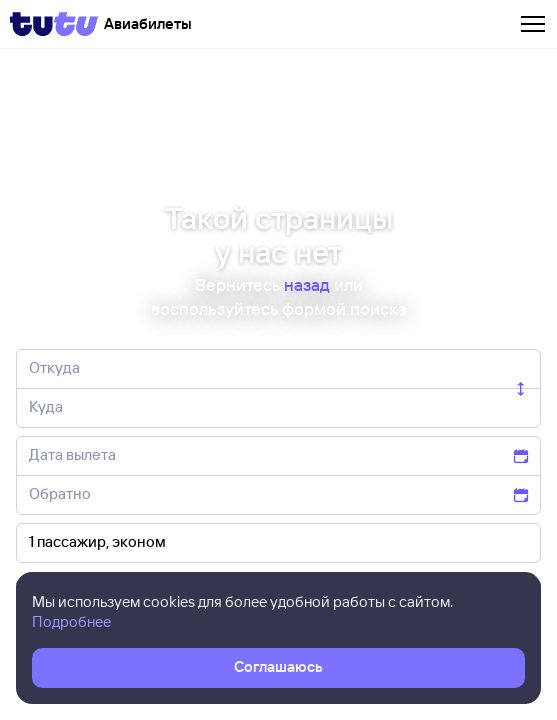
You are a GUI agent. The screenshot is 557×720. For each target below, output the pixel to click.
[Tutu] (54, 24)
